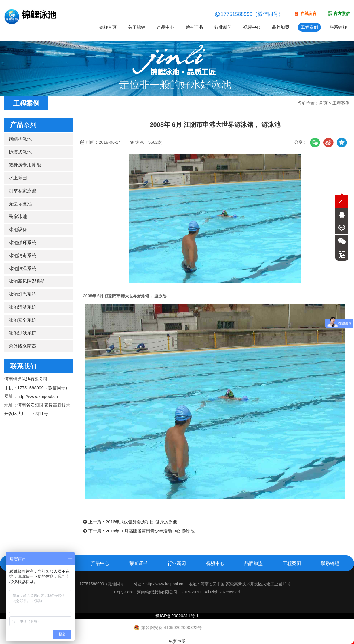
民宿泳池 (18, 217)
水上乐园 (18, 178)
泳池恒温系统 (22, 268)
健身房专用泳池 (25, 165)
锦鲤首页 (108, 27)
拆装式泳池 (20, 152)
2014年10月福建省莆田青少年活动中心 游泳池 (150, 531)
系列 (23, 125)
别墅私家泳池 (22, 191)
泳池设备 (18, 230)
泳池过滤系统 (22, 333)
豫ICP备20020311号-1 (177, 616)
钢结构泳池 (20, 139)
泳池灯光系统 (22, 294)
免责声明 (177, 641)
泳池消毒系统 (22, 255)
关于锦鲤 (137, 27)
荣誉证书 (194, 27)
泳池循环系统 (22, 243)
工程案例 (309, 27)
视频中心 (252, 27)
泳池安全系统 (22, 320)
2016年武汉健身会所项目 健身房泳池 (141, 522)
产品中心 (165, 27)
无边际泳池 (20, 204)
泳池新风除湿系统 (27, 281)
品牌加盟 (281, 27)
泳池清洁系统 (22, 307)
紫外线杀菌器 (22, 346)
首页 (323, 103)
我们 (23, 366)
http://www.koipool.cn (38, 396)
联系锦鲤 (338, 27)
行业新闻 (223, 27)
